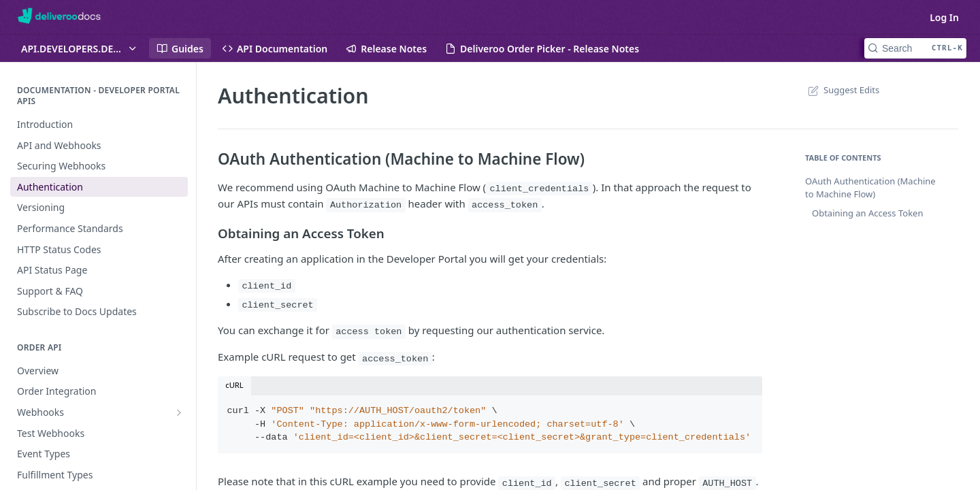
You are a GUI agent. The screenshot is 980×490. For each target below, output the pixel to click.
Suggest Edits (842, 90)
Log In (944, 17)
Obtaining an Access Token (867, 213)
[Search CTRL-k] (915, 48)
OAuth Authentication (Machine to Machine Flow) (870, 188)
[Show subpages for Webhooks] (179, 412)
